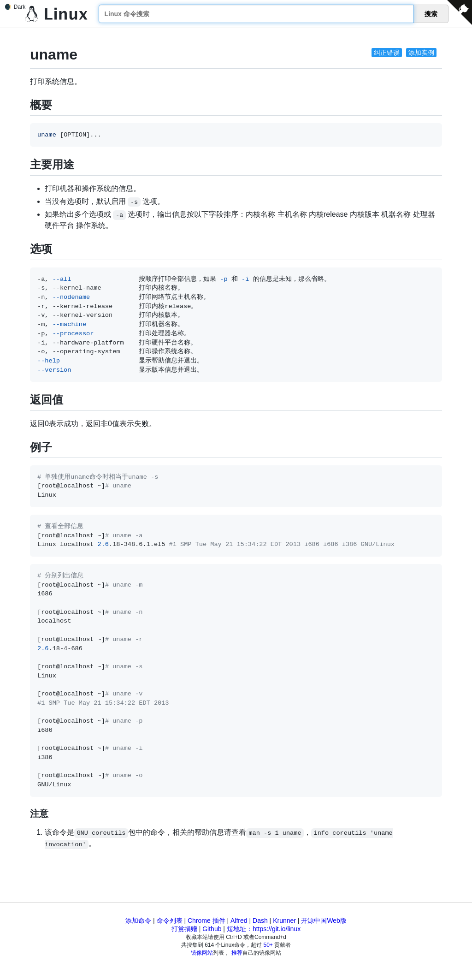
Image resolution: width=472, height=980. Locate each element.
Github (212, 929)
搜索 (431, 14)
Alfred (239, 921)
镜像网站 (202, 953)
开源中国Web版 (324, 921)
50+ (268, 945)
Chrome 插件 (206, 921)
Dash (260, 921)
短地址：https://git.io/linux (264, 929)
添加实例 (421, 53)
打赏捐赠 (184, 929)
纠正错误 (387, 53)
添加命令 (138, 921)
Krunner (284, 921)
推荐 (237, 953)
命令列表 (170, 921)
